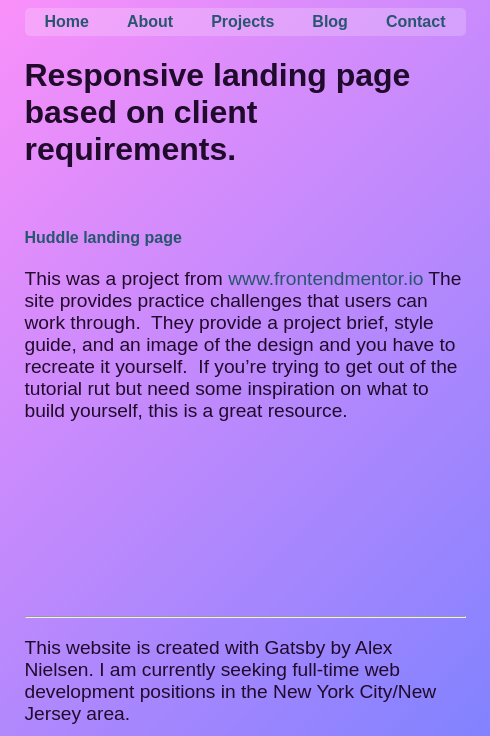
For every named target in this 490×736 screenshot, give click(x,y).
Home (67, 21)
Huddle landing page (103, 237)
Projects (242, 21)
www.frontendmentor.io (325, 278)
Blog (330, 21)
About (150, 21)
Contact (416, 21)
